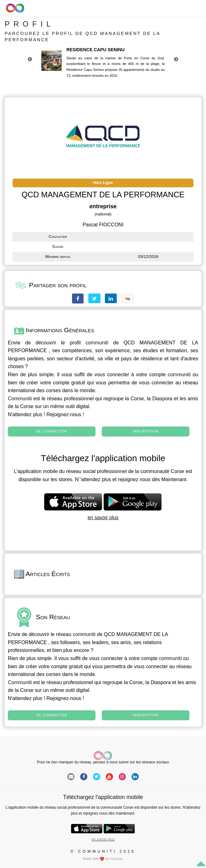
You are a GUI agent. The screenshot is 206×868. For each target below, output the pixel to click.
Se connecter (51, 431)
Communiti (20, 399)
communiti (97, 343)
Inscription (146, 431)
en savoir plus (103, 518)
